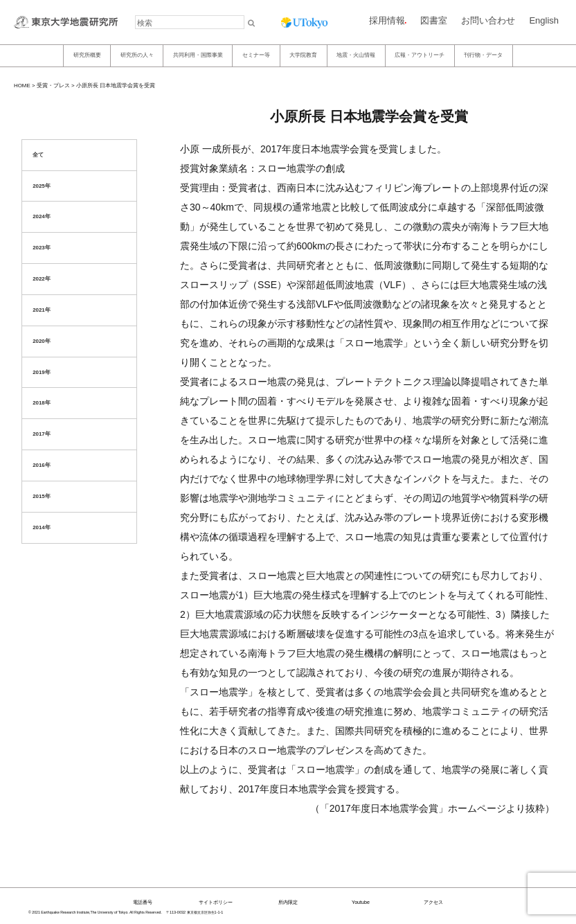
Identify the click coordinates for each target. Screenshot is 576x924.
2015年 (42, 496)
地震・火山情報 (356, 55)
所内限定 (288, 903)
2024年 (42, 216)
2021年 (42, 310)
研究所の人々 (137, 55)
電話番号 (143, 903)
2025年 (42, 186)
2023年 (42, 248)
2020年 (42, 341)
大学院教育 (303, 55)
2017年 (42, 434)
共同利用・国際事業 (198, 55)
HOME (22, 86)
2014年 (42, 527)
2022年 (42, 279)
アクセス (433, 903)
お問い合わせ (488, 20)
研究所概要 (87, 55)
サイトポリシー (216, 903)
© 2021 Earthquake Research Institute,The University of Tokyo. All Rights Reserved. (95, 912)
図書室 (434, 20)
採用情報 (387, 20)
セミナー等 (256, 55)
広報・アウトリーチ (420, 55)
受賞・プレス (53, 86)
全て (38, 155)
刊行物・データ (483, 55)
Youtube (361, 903)
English (544, 20)
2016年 (42, 465)
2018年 (42, 403)
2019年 (42, 372)
